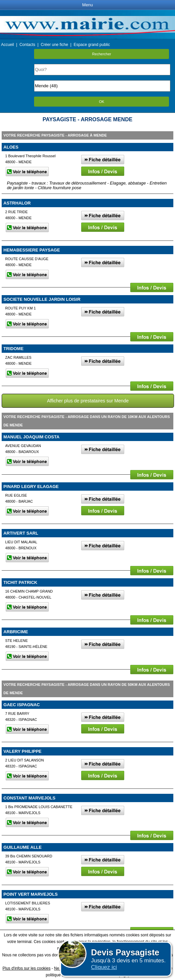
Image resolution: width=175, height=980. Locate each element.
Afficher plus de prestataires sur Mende (88, 401)
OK (102, 102)
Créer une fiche (54, 45)
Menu (87, 5)
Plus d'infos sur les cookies (26, 968)
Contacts (27, 45)
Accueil (8, 45)
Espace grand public (92, 45)
